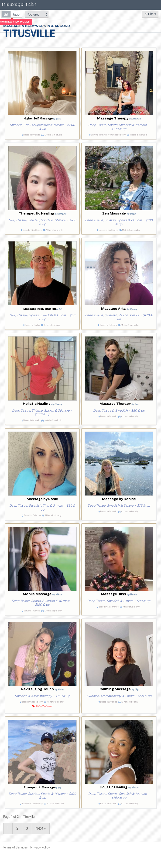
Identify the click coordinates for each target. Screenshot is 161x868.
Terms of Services (15, 847)
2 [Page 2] (17, 828)
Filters (150, 14)
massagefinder (19, 5)
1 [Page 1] (8, 828)
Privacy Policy (40, 847)
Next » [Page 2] (41, 828)
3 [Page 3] (27, 828)
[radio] (6, 14)
